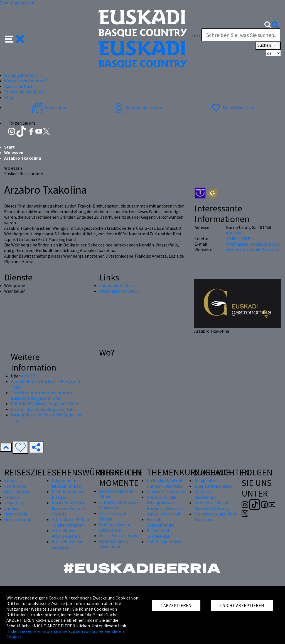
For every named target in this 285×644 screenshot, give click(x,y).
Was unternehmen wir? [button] (26, 81)
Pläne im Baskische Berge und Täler (45, 404)
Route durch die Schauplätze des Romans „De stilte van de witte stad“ (164, 505)
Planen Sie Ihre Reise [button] (24, 92)
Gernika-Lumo (18, 519)
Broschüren (49, 107)
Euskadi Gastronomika (160, 522)
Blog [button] (9, 97)
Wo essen (14, 152)
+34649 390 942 (240, 238)
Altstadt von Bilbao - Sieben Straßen (70, 522)
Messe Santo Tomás (118, 536)
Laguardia (13, 503)
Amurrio (234, 233)
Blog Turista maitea (213, 486)
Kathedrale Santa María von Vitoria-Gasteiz (69, 508)
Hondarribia (16, 514)
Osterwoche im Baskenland (114, 544)
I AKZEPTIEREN (176, 605)
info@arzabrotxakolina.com (253, 244)
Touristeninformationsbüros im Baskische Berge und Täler (41, 395)
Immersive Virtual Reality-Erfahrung (212, 505)
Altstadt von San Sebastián (68, 544)
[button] (15, 38)
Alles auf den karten (138, 107)
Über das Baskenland (205, 494)
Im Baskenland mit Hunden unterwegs (165, 483)
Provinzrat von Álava (119, 291)
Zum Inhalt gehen (17, 3)
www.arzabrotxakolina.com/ (253, 250)
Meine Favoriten (232, 107)
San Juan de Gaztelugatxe (17, 489)
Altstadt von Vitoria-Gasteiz (66, 533)
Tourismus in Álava (117, 285)
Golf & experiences (164, 542)
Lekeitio (12, 497)
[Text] (241, 35)
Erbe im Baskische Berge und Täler (44, 409)
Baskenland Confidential (159, 533)
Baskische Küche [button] (20, 86)
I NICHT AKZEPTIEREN (242, 605)
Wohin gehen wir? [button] (21, 75)
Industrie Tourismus (166, 492)
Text (196, 35)
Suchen (268, 46)
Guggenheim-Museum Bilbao (66, 483)
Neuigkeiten (206, 480)
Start (9, 147)
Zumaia (11, 508)
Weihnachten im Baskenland (115, 527)
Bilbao (10, 480)
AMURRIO (30, 376)
